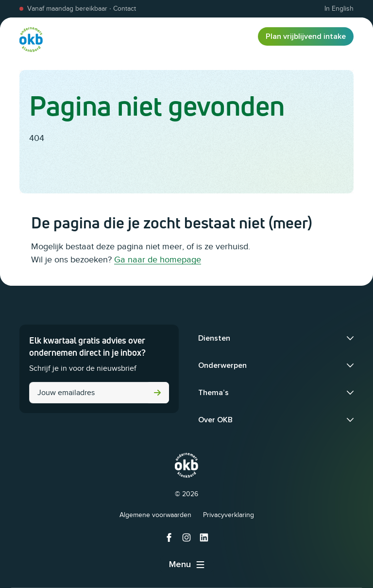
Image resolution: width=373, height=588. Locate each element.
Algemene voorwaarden (155, 515)
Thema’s (213, 393)
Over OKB (215, 420)
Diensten (214, 338)
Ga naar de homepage (158, 259)
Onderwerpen (222, 365)
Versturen (157, 393)
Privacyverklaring (229, 515)
